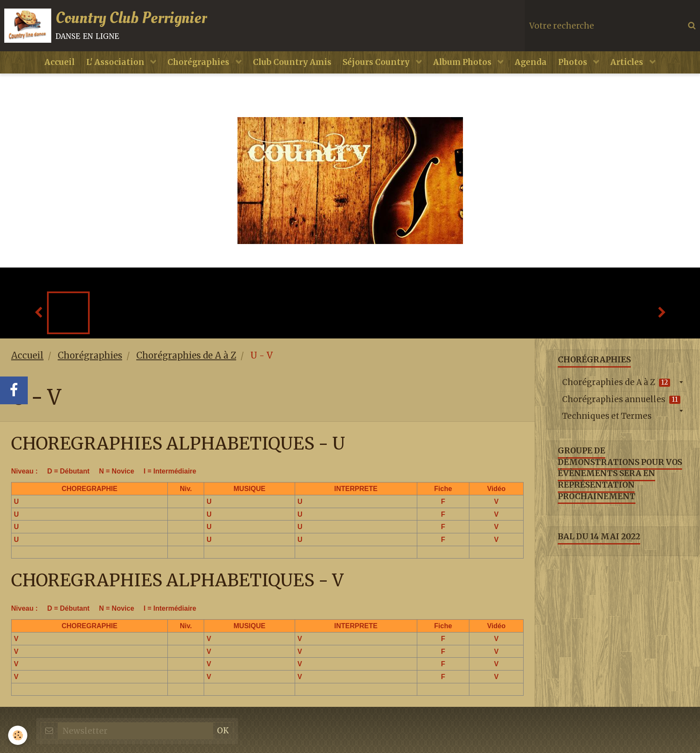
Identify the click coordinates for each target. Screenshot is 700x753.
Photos (580, 68)
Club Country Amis (290, 68)
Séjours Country (377, 68)
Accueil (52, 68)
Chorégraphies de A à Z (186, 362)
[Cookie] (18, 735)
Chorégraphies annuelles (621, 406)
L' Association (110, 68)
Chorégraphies (195, 68)
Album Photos (465, 68)
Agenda (535, 68)
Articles (636, 68)
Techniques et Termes (607, 423)
